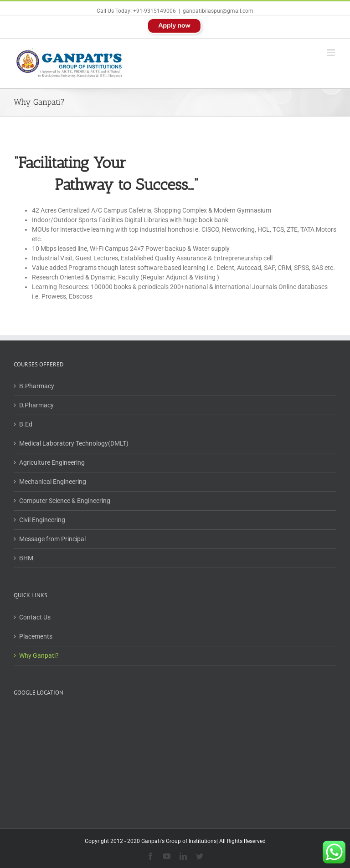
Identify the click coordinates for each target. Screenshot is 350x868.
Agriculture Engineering (52, 462)
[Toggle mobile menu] (332, 53)
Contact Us (35, 617)
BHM (26, 558)
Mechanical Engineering (53, 482)
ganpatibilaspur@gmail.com (218, 11)
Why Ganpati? (39, 655)
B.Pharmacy (37, 386)
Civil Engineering (42, 520)
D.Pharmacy (36, 405)
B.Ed (26, 424)
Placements (36, 636)
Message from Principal (52, 539)
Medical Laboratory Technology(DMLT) (74, 443)
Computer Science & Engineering (65, 501)
